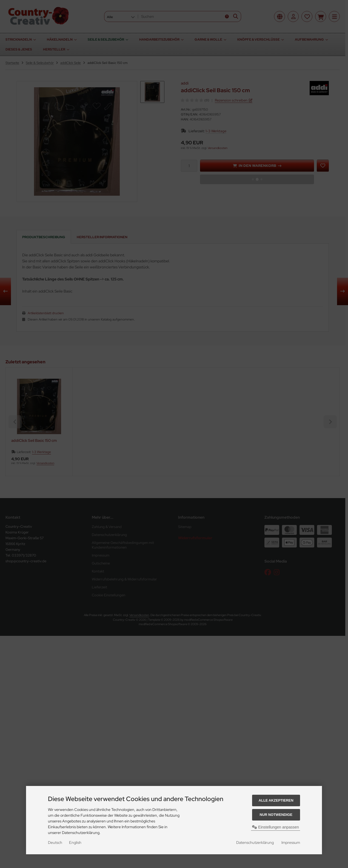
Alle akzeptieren (276, 800)
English (75, 842)
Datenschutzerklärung (255, 842)
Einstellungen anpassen (276, 827)
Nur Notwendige (276, 815)
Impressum (291, 842)
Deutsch (55, 842)
